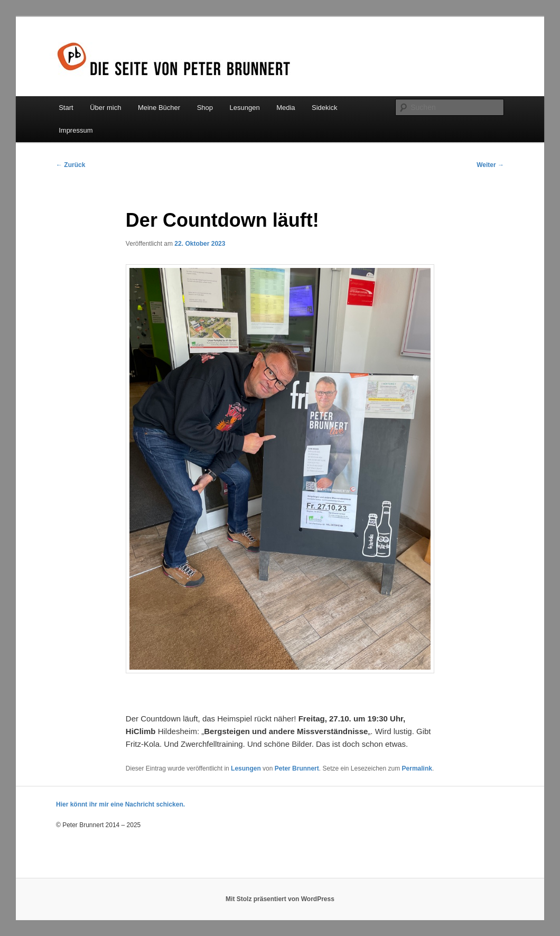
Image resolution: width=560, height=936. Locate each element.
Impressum (76, 130)
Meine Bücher (159, 108)
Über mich (105, 108)
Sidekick (324, 108)
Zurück (71, 165)
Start (66, 108)
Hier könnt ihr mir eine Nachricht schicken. (120, 804)
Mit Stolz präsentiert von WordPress (280, 899)
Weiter (490, 165)
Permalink (417, 768)
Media (286, 108)
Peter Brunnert (297, 768)
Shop (205, 108)
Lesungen (245, 108)
